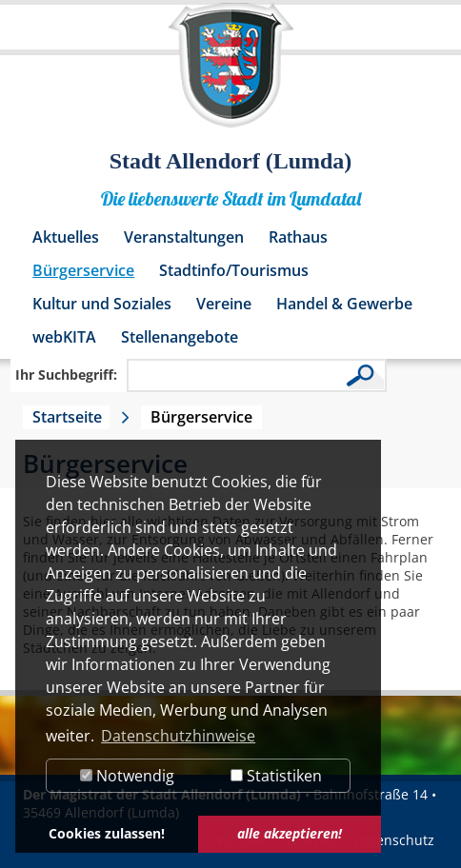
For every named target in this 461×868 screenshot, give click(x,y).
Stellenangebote (180, 337)
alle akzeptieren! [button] (290, 833)
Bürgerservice (83, 270)
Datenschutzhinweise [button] (178, 736)
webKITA (64, 337)
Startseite (67, 417)
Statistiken (276, 776)
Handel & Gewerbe (344, 304)
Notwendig (127, 776)
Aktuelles (66, 237)
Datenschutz (394, 840)
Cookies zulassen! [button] (107, 833)
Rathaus (298, 237)
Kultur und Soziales (102, 304)
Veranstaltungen (184, 237)
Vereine (224, 304)
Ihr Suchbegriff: (66, 375)
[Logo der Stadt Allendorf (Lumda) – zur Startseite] (231, 74)
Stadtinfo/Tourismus (234, 270)
